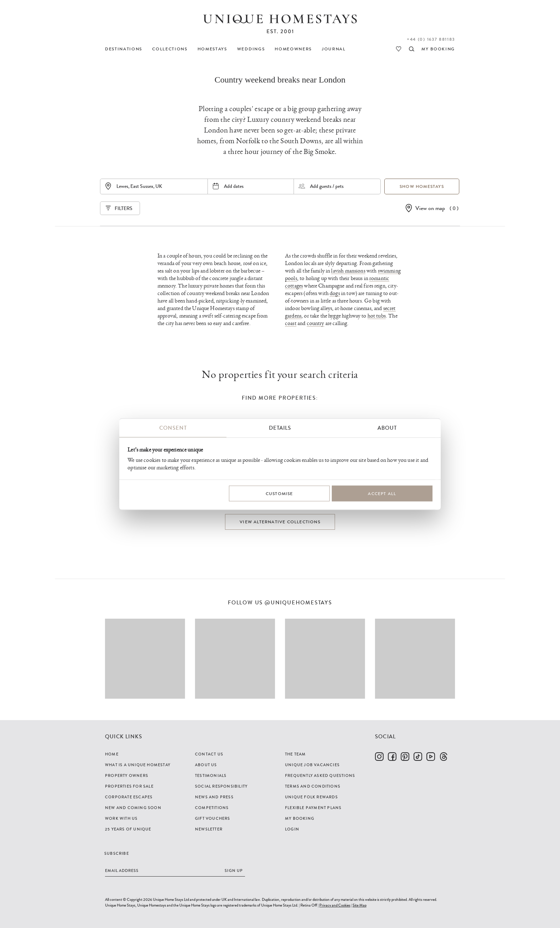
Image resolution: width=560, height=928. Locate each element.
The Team (296, 754)
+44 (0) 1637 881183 (431, 39)
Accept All (382, 493)
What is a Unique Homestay (138, 765)
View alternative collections (280, 522)
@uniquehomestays (298, 603)
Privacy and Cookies (335, 905)
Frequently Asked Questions (320, 775)
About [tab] (387, 428)
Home (112, 754)
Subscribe (117, 853)
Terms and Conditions (313, 786)
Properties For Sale (129, 786)
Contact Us (209, 754)
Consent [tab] (173, 428)
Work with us (121, 818)
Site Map (359, 905)
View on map (430, 208)
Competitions (212, 808)
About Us (206, 765)
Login (292, 829)
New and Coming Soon (133, 808)
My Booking (300, 818)
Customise (279, 493)
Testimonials (211, 775)
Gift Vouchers (213, 818)
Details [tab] (280, 428)
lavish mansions (348, 271)
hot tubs (377, 316)
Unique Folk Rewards (311, 797)
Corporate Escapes (129, 797)
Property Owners (127, 775)
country (316, 323)
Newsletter (209, 829)
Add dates (234, 186)
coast (291, 323)
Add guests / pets (327, 186)
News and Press (214, 797)
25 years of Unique (128, 829)
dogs (335, 293)
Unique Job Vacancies (312, 765)
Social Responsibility (221, 786)
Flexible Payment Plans (313, 808)
